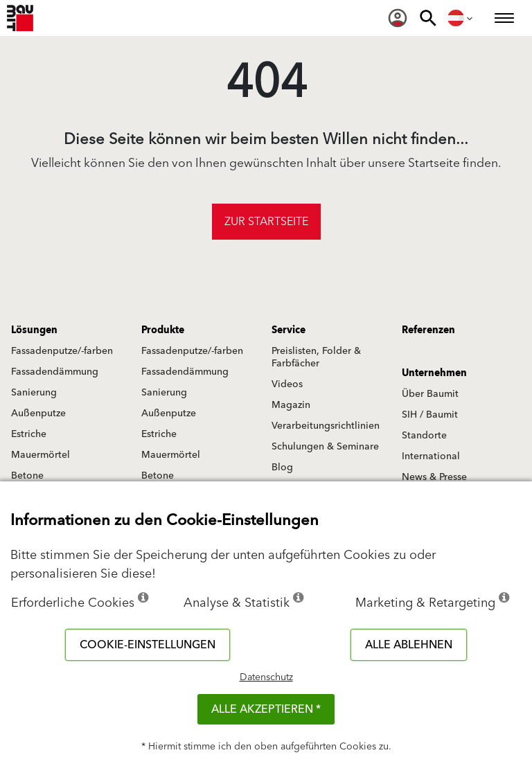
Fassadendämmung (55, 372)
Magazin (291, 405)
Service (289, 330)
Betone (27, 476)
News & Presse (434, 477)
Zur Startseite (266, 222)
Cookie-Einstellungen (148, 645)
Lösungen (34, 330)
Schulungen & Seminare (325, 447)
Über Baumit (430, 394)
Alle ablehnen (409, 645)
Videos (287, 384)
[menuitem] (398, 18)
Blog (282, 468)
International (431, 456)
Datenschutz (266, 677)
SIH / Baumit (430, 415)
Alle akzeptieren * (266, 709)
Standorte (424, 436)
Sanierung (34, 393)
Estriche (29, 434)
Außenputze (38, 414)
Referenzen (428, 330)
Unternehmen (434, 373)
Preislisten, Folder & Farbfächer (316, 357)
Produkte (163, 330)
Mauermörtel (41, 455)
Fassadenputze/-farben (62, 351)
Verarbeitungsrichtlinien (326, 426)
